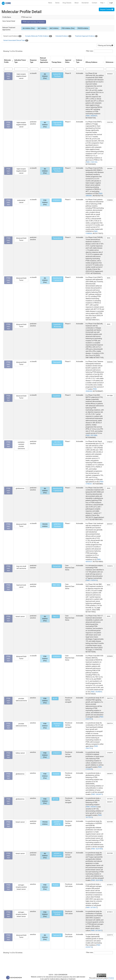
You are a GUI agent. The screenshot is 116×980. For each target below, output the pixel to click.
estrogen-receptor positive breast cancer (21, 887)
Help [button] (102, 3)
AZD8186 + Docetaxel (57, 525)
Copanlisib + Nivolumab (57, 325)
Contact (94, 3)
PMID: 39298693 (96, 692)
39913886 (110, 396)
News (50, 3)
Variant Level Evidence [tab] (12, 36)
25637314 (110, 698)
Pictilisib (56, 885)
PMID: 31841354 (92, 162)
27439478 (110, 753)
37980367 (110, 442)
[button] (12, 61)
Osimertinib (57, 566)
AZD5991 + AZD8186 (57, 823)
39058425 (110, 74)
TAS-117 (56, 616)
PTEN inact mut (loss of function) (34, 22)
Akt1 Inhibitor (42, 28)
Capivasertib (57, 935)
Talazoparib (57, 362)
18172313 (110, 799)
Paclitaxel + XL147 (57, 725)
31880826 (110, 200)
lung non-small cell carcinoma (21, 567)
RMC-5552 (56, 585)
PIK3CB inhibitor (83, 28)
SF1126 (56, 799)
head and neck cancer (21, 586)
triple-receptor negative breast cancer (21, 76)
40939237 (110, 524)
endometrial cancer (21, 201)
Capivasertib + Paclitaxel (57, 124)
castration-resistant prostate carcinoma (21, 445)
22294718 (110, 935)
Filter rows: (90, 51)
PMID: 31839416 (92, 580)
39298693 (110, 656)
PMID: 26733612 (92, 908)
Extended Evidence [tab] (63, 36)
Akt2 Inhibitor (54, 28)
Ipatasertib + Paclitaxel (57, 75)
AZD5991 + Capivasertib (57, 855)
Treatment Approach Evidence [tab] (86, 36)
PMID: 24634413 (97, 794)
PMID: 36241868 (97, 849)
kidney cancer (20, 753)
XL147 (55, 699)
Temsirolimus (57, 238)
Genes (57, 3)
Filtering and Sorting (105, 45)
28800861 (110, 169)
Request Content (107, 9)
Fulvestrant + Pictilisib (57, 913)
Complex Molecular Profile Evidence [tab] (39, 36)
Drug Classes (67, 3)
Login (111, 3)
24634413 (110, 774)
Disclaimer (85, 3)
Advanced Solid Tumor (21, 239)
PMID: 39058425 (92, 116)
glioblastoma (20, 488)
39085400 (110, 362)
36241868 (110, 822)
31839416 (110, 566)
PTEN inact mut (8, 76)
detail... (109, 238)
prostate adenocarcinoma (21, 700)
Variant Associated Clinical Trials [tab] (16, 40)
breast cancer (20, 616)
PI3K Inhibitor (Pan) (68, 28)
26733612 (110, 885)
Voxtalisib (56, 774)
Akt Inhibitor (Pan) (29, 28)
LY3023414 (57, 200)
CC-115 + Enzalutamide (57, 443)
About (76, 3)
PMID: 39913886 (92, 435)
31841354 (110, 122)
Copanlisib (56, 396)
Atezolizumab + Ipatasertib (57, 279)
